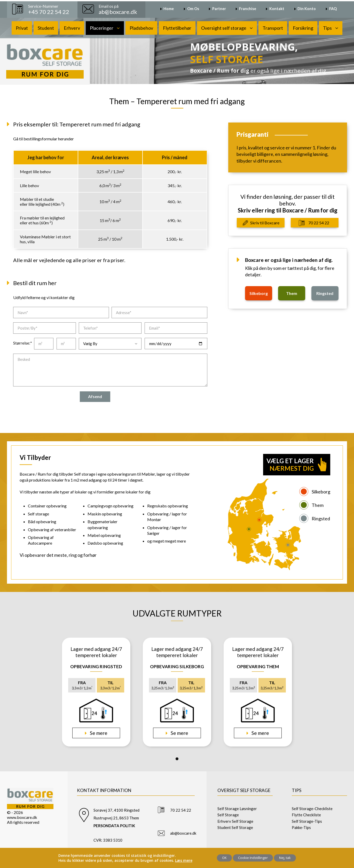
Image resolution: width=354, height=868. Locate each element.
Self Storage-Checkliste (312, 809)
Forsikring (303, 28)
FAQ (333, 9)
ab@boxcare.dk (183, 833)
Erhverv (72, 28)
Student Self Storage (235, 827)
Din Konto (307, 9)
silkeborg (259, 293)
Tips (327, 28)
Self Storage (228, 815)
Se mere (98, 733)
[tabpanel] (96, 692)
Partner (219, 9)
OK (224, 858)
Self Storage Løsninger (237, 809)
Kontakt (277, 9)
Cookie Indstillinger (253, 858)
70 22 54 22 (319, 223)
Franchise (248, 9)
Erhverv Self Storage (235, 821)
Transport (273, 28)
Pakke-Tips (301, 827)
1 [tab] (177, 759)
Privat (22, 28)
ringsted (325, 293)
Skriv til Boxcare (265, 223)
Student (46, 28)
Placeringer (102, 28)
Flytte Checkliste (306, 815)
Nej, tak (285, 858)
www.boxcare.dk (22, 817)
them (292, 293)
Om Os (193, 9)
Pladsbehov (141, 28)
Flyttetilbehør (177, 28)
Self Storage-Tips (307, 821)
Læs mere (184, 860)
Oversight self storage (224, 28)
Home (169, 9)
